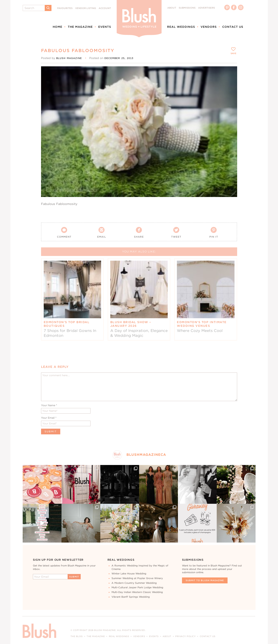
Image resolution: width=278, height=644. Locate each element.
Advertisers (207, 8)
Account (105, 8)
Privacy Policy (185, 636)
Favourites (65, 8)
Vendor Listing (86, 8)
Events (105, 27)
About (172, 8)
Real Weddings (181, 27)
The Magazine (80, 27)
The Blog (77, 636)
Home (57, 27)
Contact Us (233, 27)
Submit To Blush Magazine (205, 580)
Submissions (187, 8)
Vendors (209, 27)
